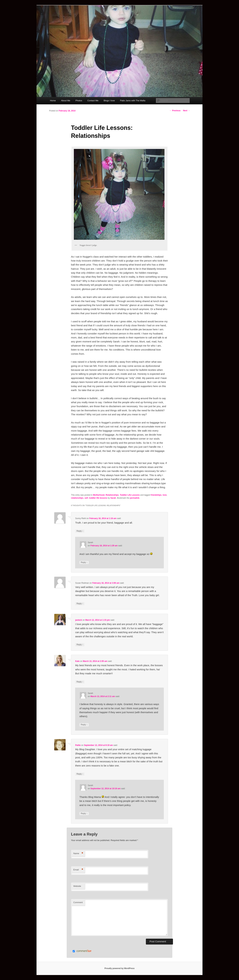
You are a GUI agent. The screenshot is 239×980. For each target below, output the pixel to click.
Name (78, 854)
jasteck (79, 620)
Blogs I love (109, 101)
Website (77, 886)
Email (78, 870)
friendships (156, 495)
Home (53, 101)
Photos (79, 101)
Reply (80, 531)
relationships (77, 498)
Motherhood (99, 495)
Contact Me (93, 101)
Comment (78, 902)
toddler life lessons (98, 498)
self (86, 498)
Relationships (112, 495)
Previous (175, 111)
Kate (77, 661)
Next (186, 111)
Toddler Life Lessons (130, 495)
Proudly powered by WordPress (119, 968)
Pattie (78, 745)
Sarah (113, 498)
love (165, 495)
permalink (135, 498)
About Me (66, 101)
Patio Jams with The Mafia (133, 101)
